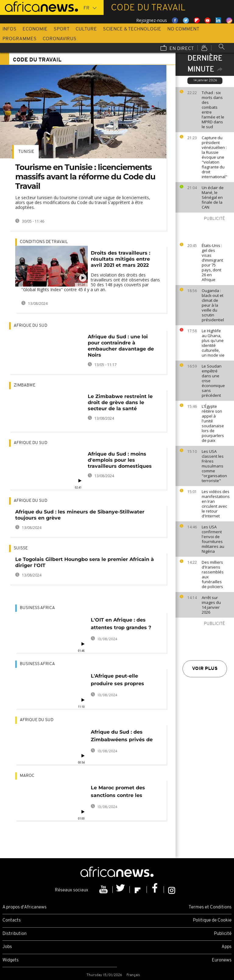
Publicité (223, 934)
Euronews (222, 960)
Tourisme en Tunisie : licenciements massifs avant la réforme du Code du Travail (85, 177)
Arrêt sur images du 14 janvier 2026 (211, 605)
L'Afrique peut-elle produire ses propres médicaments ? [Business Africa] (124, 681)
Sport (62, 29)
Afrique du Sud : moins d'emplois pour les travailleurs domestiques (120, 460)
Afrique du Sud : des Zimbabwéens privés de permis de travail (122, 737)
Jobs (7, 947)
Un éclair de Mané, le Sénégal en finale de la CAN (213, 197)
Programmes (19, 39)
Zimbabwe (25, 385)
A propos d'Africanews (25, 907)
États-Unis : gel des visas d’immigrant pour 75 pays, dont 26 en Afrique (212, 263)
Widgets (11, 960)
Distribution (14, 934)
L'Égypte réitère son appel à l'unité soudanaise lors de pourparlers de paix (213, 423)
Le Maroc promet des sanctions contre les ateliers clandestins (118, 793)
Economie (35, 29)
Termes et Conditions (210, 907)
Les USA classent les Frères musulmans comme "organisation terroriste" (214, 466)
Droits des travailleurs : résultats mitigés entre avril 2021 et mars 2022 (121, 259)
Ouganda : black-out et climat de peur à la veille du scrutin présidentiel (213, 305)
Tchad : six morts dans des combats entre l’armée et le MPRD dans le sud (213, 110)
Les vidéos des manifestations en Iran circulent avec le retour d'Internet (216, 504)
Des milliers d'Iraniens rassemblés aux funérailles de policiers (213, 574)
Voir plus (205, 669)
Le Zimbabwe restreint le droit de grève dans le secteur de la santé (120, 402)
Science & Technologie (132, 29)
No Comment (183, 29)
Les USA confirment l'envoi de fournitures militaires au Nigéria (213, 539)
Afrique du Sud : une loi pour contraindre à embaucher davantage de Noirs (121, 346)
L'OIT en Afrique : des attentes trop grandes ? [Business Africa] (121, 625)
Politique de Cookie (212, 920)
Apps (227, 947)
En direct (177, 48)
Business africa (37, 608)
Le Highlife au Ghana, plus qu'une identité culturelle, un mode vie (213, 343)
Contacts (12, 920)
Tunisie (26, 152)
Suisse (21, 548)
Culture (86, 29)
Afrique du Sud (30, 326)
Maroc (27, 776)
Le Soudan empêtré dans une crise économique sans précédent (213, 381)
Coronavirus (60, 39)
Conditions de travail (44, 242)
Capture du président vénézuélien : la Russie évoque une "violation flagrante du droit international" (214, 157)
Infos (9, 29)
